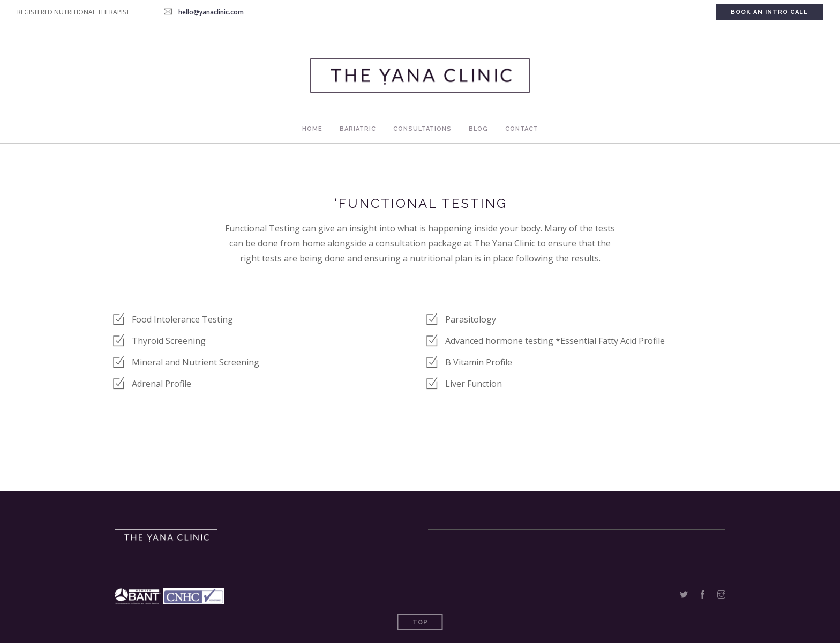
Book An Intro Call (769, 12)
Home (312, 129)
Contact (522, 129)
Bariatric (358, 129)
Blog (478, 129)
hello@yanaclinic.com (211, 12)
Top (420, 622)
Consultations (422, 129)
